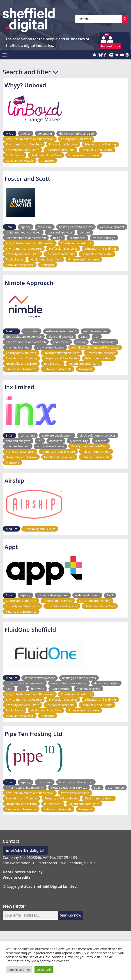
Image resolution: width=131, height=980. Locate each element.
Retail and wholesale (20, 161)
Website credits (17, 877)
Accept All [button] (44, 970)
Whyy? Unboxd (25, 85)
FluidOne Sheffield (30, 630)
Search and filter (31, 72)
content (85, 232)
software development (61, 331)
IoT (97, 337)
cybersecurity (78, 441)
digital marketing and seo (76, 134)
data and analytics (60, 232)
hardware (56, 441)
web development (112, 227)
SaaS (84, 337)
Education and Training (100, 144)
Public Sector (15, 155)
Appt (11, 547)
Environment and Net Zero (24, 144)
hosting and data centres (76, 227)
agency (26, 134)
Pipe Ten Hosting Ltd (33, 734)
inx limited (19, 387)
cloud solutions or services (24, 337)
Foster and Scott (27, 179)
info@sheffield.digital (25, 850)
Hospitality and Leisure (97, 150)
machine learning (18, 347)
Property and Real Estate (23, 150)
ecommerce (77, 238)
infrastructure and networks (25, 683)
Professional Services (63, 144)
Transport (48, 161)
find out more (111, 46)
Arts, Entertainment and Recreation (30, 139)
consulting (45, 134)
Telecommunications (60, 150)
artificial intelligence (50, 347)
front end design (104, 238)
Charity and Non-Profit (76, 139)
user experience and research (26, 238)
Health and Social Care (46, 155)
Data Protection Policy (23, 872)
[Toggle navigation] (5, 55)
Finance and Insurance (84, 155)
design (58, 238)
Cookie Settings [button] (19, 970)
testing (81, 342)
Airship (14, 481)
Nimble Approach (29, 283)
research (101, 441)
